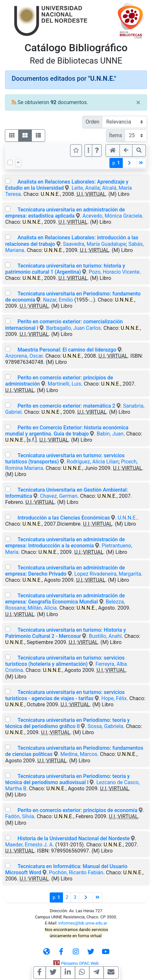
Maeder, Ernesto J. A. (30, 845)
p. (116, 163)
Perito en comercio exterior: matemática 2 (66, 406)
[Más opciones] (88, 150)
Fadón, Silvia (20, 816)
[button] (97, 150)
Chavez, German (59, 496)
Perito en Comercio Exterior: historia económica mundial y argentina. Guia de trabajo (67, 431)
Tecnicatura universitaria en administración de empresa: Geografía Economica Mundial (65, 599)
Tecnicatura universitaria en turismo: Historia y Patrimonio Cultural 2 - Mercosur (66, 633)
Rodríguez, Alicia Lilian (93, 462)
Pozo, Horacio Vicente (114, 272)
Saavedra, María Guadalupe (95, 244)
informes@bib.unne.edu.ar (83, 923)
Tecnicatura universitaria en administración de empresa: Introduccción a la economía (65, 543)
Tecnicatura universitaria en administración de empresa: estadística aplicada (65, 213)
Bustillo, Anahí (105, 636)
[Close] (138, 102)
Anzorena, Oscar (24, 356)
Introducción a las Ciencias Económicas (64, 518)
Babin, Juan (110, 434)
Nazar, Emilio (58, 300)
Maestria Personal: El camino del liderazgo (67, 350)
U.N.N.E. (127, 518)
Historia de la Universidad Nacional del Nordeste (74, 838)
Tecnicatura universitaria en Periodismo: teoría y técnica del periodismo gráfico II (67, 723)
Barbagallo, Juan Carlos (73, 328)
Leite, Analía (85, 188)
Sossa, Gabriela (106, 726)
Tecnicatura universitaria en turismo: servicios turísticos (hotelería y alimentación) (65, 661)
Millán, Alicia (42, 608)
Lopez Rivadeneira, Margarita (108, 574)
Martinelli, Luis (64, 384)
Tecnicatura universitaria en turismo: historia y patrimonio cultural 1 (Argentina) (65, 269)
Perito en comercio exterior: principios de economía (77, 810)
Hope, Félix (114, 698)
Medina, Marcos (79, 754)
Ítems (116, 135)
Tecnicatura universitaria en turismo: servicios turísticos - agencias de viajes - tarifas (65, 695)
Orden (92, 122)
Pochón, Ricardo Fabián (76, 872)
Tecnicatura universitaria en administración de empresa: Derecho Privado (65, 571)
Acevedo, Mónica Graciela (112, 216)
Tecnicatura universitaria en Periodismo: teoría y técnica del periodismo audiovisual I (67, 779)
